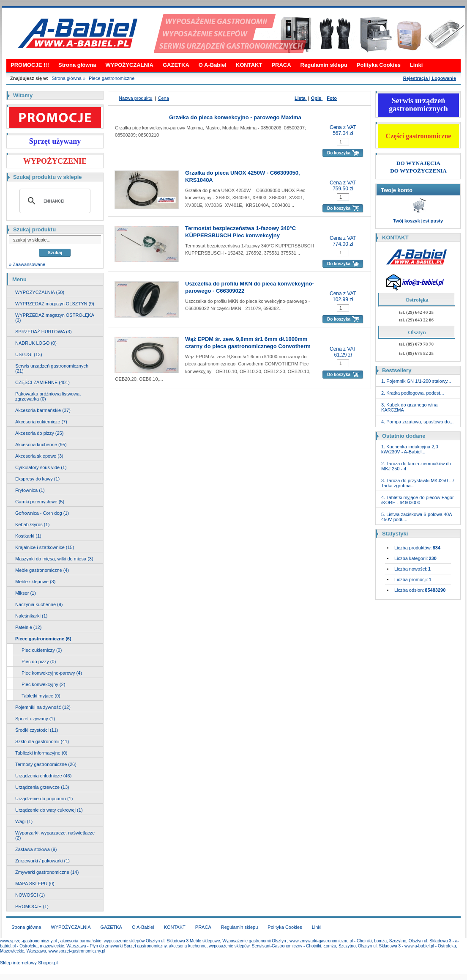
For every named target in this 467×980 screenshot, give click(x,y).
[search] (54, 201)
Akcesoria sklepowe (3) (39, 456)
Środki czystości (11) (37, 730)
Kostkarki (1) (28, 536)
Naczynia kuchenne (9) (39, 604)
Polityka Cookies (379, 65)
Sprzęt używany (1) (35, 719)
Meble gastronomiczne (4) (42, 570)
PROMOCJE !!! (30, 65)
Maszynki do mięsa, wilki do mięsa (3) (54, 559)
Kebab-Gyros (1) (32, 524)
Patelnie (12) (28, 627)
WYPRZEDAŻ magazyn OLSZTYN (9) (55, 304)
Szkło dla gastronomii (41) (42, 741)
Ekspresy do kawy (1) (37, 479)
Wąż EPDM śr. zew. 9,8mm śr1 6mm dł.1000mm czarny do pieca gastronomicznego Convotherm (248, 343)
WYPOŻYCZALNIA (130, 65)
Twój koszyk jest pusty (418, 221)
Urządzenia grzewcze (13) (42, 787)
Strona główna (77, 65)
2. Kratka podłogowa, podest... (413, 393)
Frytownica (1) (30, 490)
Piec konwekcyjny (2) (43, 684)
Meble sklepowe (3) (35, 582)
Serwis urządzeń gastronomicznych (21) (52, 368)
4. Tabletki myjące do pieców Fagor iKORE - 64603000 (418, 500)
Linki (416, 65)
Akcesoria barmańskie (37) (43, 410)
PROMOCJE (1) (32, 906)
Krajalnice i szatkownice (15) (45, 547)
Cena (164, 98)
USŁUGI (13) (29, 354)
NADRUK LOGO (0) (36, 343)
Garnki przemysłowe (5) (40, 502)
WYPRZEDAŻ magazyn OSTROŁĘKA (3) (55, 318)
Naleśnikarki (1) (31, 616)
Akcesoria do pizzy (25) (39, 433)
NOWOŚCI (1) (30, 895)
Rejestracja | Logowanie (430, 78)
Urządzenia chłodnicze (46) (43, 776)
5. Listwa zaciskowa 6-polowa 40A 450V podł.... (416, 517)
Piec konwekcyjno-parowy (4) (52, 673)
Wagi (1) (24, 821)
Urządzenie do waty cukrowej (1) (49, 810)
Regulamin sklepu (324, 65)
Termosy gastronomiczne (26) (46, 764)
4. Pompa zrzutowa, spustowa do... (417, 422)
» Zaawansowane (27, 264)
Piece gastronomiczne (112, 78)
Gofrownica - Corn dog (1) (42, 513)
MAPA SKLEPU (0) (35, 884)
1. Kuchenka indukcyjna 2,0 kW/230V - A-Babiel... (410, 449)
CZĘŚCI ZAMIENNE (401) (42, 382)
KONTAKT (249, 65)
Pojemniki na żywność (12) (43, 707)
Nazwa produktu (136, 98)
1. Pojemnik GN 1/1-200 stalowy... (416, 381)
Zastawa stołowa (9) (36, 849)
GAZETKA (176, 65)
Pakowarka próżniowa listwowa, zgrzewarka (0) (48, 396)
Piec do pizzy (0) (39, 662)
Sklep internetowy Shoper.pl (29, 963)
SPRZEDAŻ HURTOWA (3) (44, 332)
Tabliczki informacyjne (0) (41, 753)
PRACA (281, 65)
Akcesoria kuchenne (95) (41, 445)
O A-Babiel (213, 65)
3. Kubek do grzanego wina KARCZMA (409, 407)
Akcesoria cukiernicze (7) (41, 422)
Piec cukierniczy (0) (42, 650)
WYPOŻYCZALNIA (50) (40, 292)
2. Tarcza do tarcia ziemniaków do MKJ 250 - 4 (416, 466)
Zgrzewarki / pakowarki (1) (42, 861)
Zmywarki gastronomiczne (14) (47, 872)
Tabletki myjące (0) (41, 696)
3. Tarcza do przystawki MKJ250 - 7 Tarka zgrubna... (418, 483)
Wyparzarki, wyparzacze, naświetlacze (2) (55, 835)
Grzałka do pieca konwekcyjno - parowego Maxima (235, 117)
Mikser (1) (26, 593)
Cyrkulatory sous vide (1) (41, 467)
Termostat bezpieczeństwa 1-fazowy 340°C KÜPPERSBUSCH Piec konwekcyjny (240, 232)
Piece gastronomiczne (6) (43, 639)
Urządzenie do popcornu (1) (44, 799)
